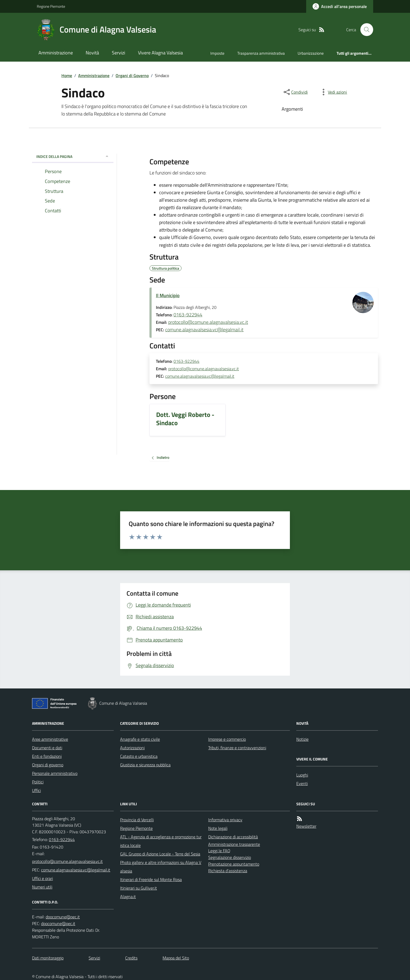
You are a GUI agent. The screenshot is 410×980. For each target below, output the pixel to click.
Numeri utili (42, 887)
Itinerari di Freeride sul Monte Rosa (151, 879)
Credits (131, 958)
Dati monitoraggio (48, 958)
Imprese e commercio (227, 739)
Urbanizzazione (311, 53)
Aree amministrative (50, 739)
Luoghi (302, 775)
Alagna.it (128, 897)
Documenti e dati (47, 748)
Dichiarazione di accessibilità (233, 837)
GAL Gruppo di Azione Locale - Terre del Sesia (160, 854)
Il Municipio (168, 295)
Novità (92, 53)
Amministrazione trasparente (234, 844)
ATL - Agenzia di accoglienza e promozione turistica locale (161, 841)
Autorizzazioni (132, 748)
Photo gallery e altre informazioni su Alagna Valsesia (161, 867)
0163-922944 (188, 315)
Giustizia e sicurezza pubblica (145, 765)
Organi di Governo (132, 75)
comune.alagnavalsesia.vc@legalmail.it (204, 330)
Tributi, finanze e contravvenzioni (237, 748)
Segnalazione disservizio (230, 857)
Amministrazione (56, 53)
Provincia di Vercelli (137, 820)
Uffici (36, 790)
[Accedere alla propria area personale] (340, 6)
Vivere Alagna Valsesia (160, 53)
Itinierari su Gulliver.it (139, 888)
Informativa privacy (225, 820)
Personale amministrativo (55, 773)
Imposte (217, 53)
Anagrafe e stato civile (140, 739)
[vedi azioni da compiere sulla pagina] (333, 92)
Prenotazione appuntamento (234, 864)
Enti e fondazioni (47, 756)
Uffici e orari (42, 878)
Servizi (119, 53)
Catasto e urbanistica (139, 756)
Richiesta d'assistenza (228, 871)
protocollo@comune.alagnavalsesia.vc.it (208, 322)
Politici (38, 782)
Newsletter (306, 826)
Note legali (218, 828)
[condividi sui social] (295, 92)
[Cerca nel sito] (365, 30)
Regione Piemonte (51, 6)
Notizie (302, 739)
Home (67, 75)
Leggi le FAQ (219, 851)
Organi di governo (48, 765)
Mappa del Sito (176, 958)
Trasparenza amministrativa (261, 53)
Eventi (302, 783)
